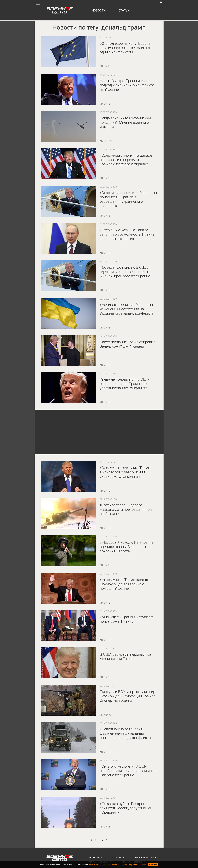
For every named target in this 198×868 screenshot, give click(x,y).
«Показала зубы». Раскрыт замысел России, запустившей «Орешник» (126, 808)
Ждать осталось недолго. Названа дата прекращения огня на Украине (128, 509)
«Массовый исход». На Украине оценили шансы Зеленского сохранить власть (127, 547)
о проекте (96, 858)
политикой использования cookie (103, 865)
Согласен (153, 864)
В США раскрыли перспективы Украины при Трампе (126, 657)
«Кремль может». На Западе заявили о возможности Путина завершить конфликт (127, 234)
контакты (119, 858)
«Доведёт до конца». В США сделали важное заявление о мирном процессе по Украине (125, 272)
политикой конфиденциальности (132, 865)
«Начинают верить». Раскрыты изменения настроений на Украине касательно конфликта (127, 309)
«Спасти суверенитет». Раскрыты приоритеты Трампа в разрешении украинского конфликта (128, 199)
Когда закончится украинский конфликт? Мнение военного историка (125, 122)
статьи (124, 10)
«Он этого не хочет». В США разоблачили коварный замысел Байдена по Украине (128, 771)
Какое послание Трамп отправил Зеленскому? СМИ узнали (127, 344)
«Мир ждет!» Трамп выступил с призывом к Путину (126, 619)
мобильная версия (148, 858)
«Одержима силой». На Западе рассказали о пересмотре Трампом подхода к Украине (126, 160)
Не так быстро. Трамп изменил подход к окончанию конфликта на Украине (127, 85)
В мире (106, 66)
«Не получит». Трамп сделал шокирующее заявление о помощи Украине (124, 584)
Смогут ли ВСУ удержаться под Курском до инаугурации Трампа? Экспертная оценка (128, 696)
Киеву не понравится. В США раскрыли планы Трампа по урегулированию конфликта (124, 384)
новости (99, 10)
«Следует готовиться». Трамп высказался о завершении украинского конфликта (125, 472)
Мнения (107, 141)
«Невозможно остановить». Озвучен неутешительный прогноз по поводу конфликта (125, 733)
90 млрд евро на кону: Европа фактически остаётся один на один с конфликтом (125, 48)
